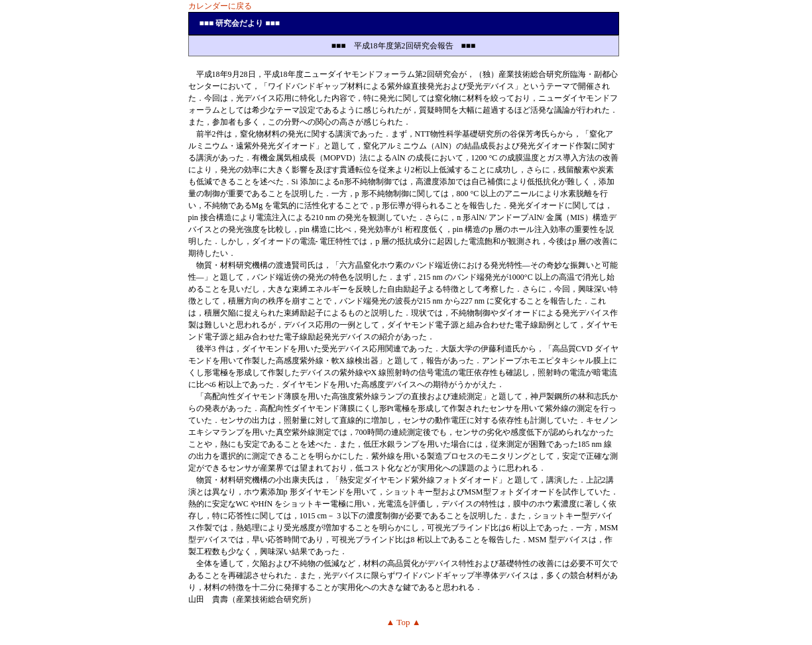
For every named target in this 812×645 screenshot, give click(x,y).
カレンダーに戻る (220, 6)
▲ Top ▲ (403, 622)
